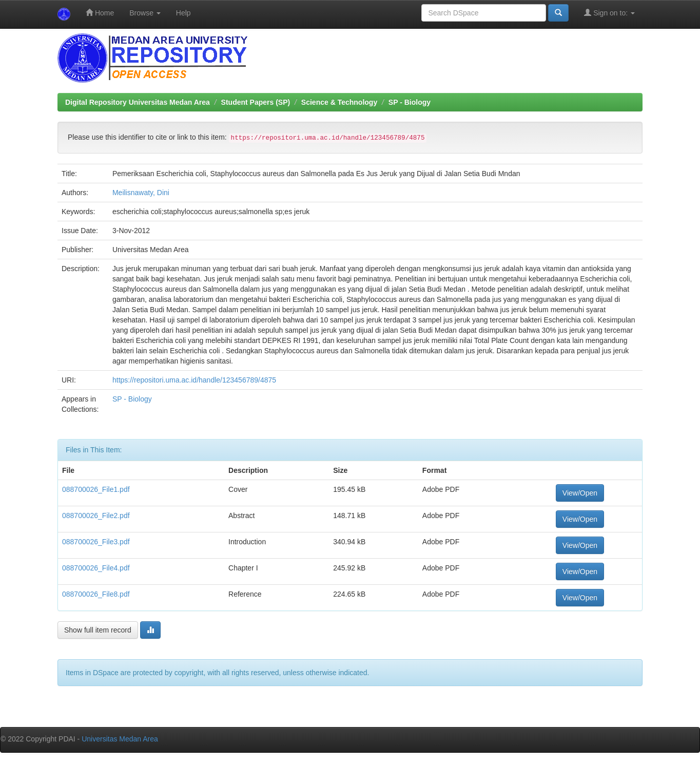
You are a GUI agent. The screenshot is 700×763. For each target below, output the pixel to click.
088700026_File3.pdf (96, 542)
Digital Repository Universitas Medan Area (138, 102)
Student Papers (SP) (256, 102)
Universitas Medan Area (120, 739)
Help (183, 13)
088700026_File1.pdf (96, 489)
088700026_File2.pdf (96, 516)
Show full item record (98, 630)
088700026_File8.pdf (96, 594)
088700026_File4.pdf (96, 568)
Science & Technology (339, 102)
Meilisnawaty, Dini (141, 193)
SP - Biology (410, 102)
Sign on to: (609, 13)
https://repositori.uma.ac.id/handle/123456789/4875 (194, 380)
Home (100, 13)
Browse (145, 13)
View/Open (580, 493)
